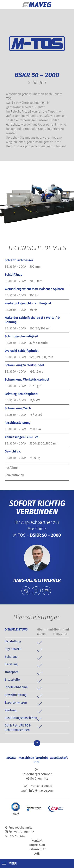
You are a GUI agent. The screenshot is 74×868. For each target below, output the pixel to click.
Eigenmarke (13, 649)
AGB (37, 853)
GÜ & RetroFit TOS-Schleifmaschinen (18, 727)
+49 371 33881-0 (37, 786)
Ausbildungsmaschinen (21, 718)
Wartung (10, 710)
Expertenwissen (16, 702)
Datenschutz (37, 849)
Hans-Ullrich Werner (37, 580)
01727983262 (15, 836)
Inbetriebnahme (16, 687)
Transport (11, 672)
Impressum (37, 845)
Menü (10, 863)
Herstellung (13, 641)
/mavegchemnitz (18, 827)
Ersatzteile (12, 679)
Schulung (11, 657)
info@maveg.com (41, 790)
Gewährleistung (15, 695)
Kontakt (37, 840)
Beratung (11, 664)
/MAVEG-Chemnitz (19, 832)
